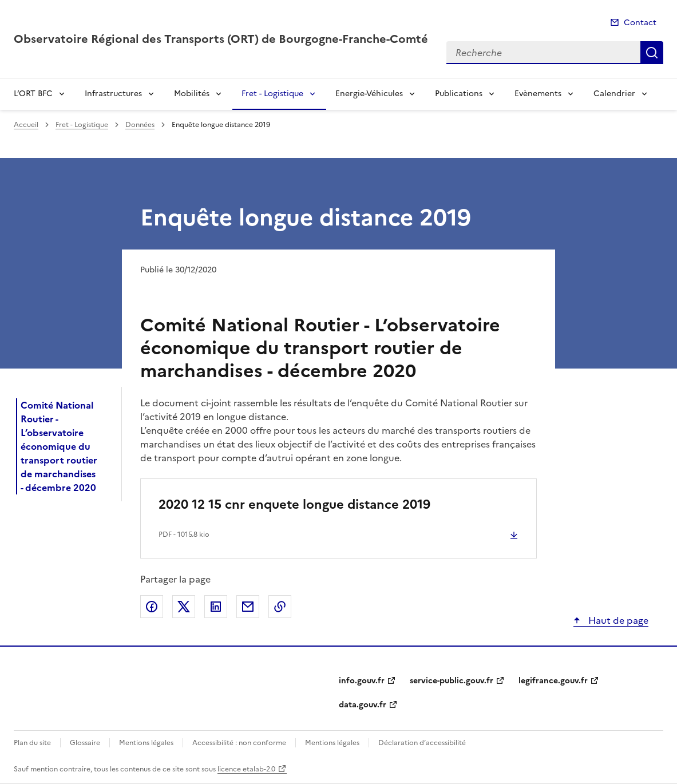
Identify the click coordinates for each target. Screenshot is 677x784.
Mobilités (192, 94)
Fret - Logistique (272, 94)
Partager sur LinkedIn (216, 607)
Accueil (26, 125)
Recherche (652, 53)
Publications (459, 94)
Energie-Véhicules (369, 94)
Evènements (538, 94)
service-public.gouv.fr (452, 681)
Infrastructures (113, 94)
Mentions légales (146, 743)
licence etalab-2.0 (246, 769)
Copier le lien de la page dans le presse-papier (280, 607)
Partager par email (248, 607)
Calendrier (614, 94)
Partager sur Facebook (152, 607)
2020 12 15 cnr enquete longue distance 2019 (294, 504)
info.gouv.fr (362, 681)
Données (140, 125)
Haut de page (617, 620)
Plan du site (32, 743)
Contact (640, 23)
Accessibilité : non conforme (239, 743)
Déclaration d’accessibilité (422, 743)
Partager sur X (184, 607)
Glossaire (85, 743)
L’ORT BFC (33, 94)
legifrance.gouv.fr (553, 681)
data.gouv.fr (363, 705)
